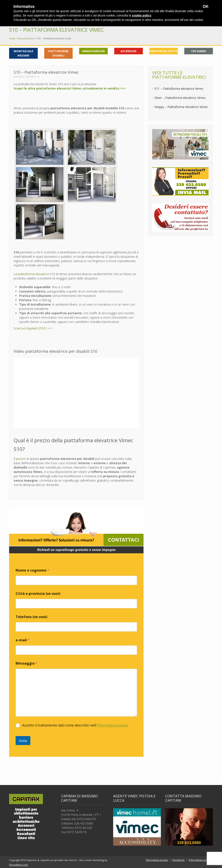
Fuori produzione (26, 38)
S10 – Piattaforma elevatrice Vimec (57, 30)
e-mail (23, 640)
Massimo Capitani (24, 77)
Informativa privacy (157, 860)
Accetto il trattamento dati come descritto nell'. (75, 725)
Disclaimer (179, 860)
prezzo (21, 459)
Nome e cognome (32, 570)
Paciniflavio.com (19, 865)
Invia (23, 741)
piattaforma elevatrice (33, 274)
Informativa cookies (200, 860)
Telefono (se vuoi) (31, 617)
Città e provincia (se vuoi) (38, 594)
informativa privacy (112, 725)
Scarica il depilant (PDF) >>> (33, 328)
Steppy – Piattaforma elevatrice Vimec (181, 107)
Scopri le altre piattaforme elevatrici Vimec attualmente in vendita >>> (70, 88)
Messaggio (27, 663)
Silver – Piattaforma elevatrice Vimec (180, 98)
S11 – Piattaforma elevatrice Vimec (179, 89)
